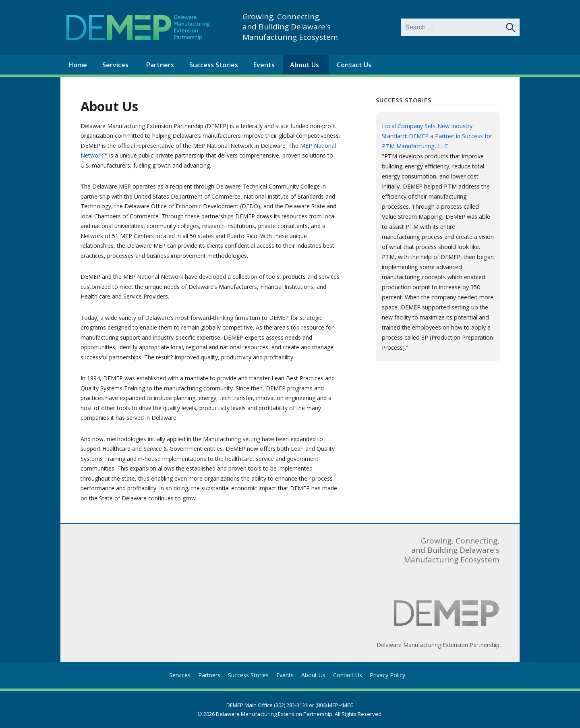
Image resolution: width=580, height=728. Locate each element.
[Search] (511, 27)
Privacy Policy (387, 675)
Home (78, 65)
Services (115, 65)
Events (264, 65)
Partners (160, 65)
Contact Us (354, 65)
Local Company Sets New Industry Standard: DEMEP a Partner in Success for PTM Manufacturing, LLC (437, 136)
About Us (304, 65)
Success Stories (214, 65)
